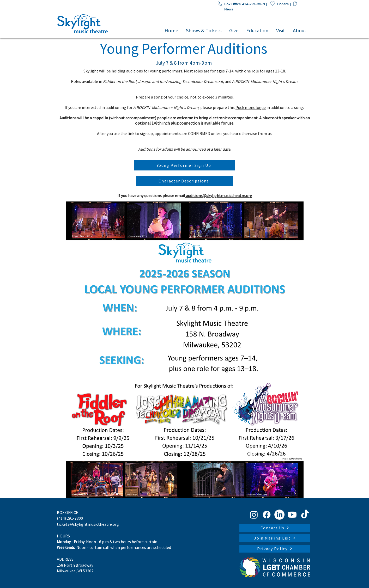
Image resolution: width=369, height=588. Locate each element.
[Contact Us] (275, 528)
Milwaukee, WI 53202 (75, 571)
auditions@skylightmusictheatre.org (219, 195)
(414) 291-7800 (70, 518)
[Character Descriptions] (184, 181)
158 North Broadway (75, 565)
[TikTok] (305, 515)
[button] (204, 30)
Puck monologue (251, 107)
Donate (279, 4)
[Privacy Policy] (275, 549)
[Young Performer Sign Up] (184, 165)
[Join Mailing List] (275, 538)
